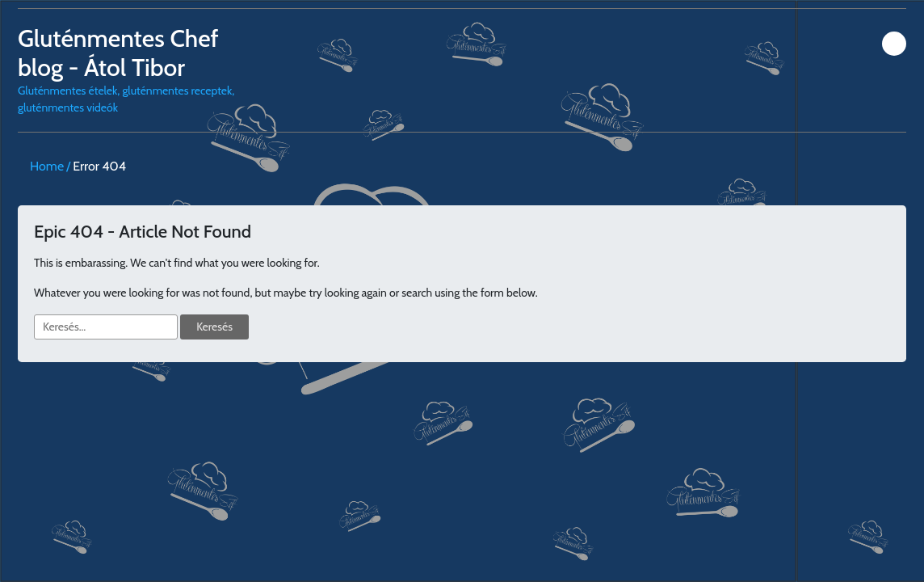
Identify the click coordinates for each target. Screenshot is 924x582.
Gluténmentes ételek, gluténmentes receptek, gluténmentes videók (129, 70)
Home (47, 166)
